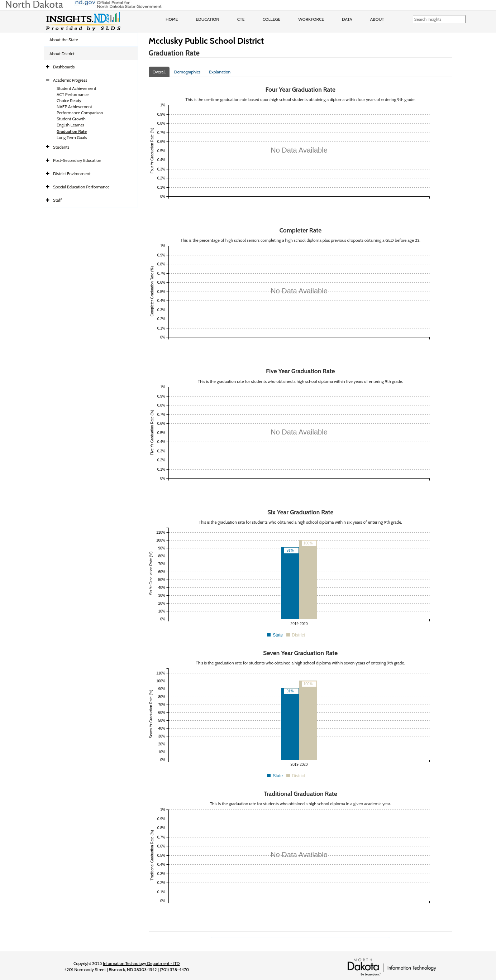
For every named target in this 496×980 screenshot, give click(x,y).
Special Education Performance (81, 187)
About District (62, 54)
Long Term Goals (72, 137)
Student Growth (71, 119)
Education (208, 19)
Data (347, 19)
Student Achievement (76, 88)
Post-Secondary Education (77, 160)
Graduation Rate (72, 131)
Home (172, 19)
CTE (241, 19)
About (377, 19)
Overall (159, 72)
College (271, 19)
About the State (64, 40)
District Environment (72, 174)
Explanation (220, 72)
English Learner (70, 125)
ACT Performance (73, 94)
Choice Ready (69, 100)
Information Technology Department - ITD (141, 963)
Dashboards (64, 67)
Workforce (311, 19)
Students (61, 147)
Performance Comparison (80, 113)
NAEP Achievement (74, 107)
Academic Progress (70, 80)
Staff (58, 200)
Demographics (187, 72)
